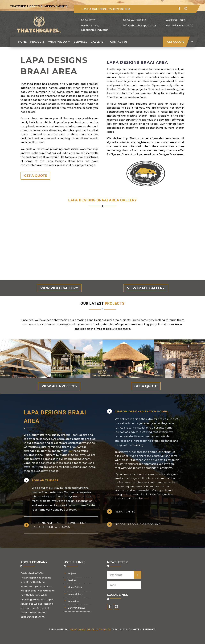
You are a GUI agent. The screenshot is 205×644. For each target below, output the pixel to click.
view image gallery (146, 288)
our (70, 451)
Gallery (97, 42)
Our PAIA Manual (77, 608)
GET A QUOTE (35, 176)
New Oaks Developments (90, 630)
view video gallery (59, 288)
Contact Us (119, 42)
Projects (37, 42)
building (138, 445)
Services (81, 42)
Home (23, 42)
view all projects (59, 386)
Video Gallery (75, 587)
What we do (58, 42)
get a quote (176, 42)
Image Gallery (75, 594)
